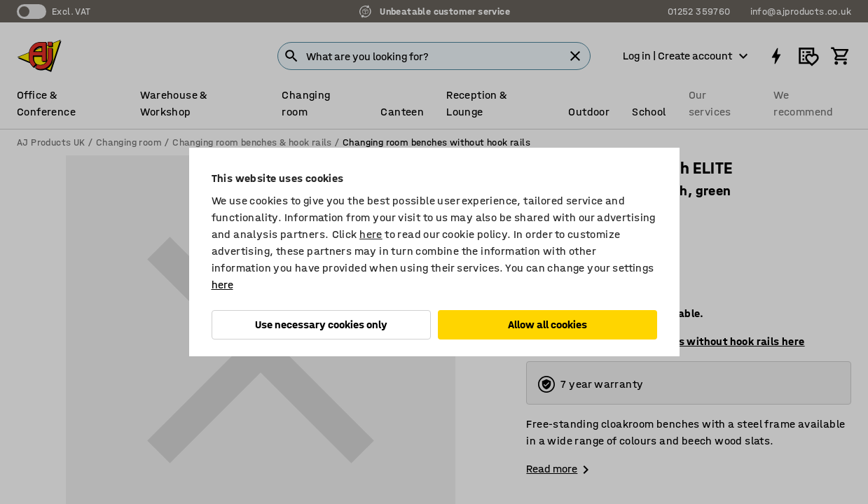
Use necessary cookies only (321, 324)
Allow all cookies (547, 324)
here (371, 234)
